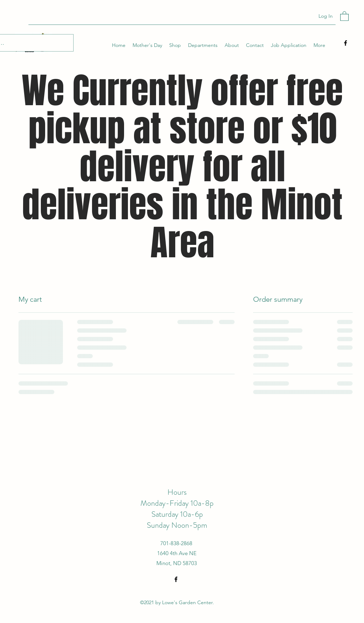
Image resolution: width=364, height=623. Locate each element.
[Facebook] (346, 43)
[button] (344, 16)
